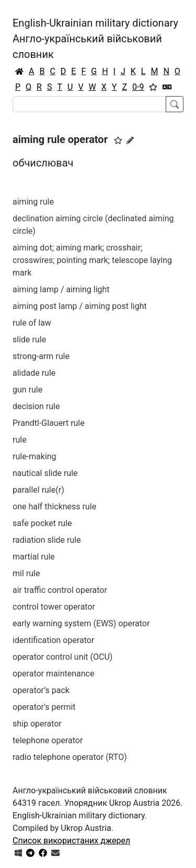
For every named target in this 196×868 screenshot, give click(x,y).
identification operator (53, 640)
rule (20, 440)
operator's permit (44, 707)
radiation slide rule (47, 540)
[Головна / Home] (19, 72)
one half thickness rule (54, 507)
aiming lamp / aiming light (61, 289)
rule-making (34, 456)
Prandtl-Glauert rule (49, 423)
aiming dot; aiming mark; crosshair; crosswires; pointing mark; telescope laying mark (92, 260)
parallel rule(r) (38, 490)
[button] (118, 140)
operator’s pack (41, 690)
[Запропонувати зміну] (130, 140)
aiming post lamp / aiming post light (80, 306)
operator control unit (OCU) (62, 657)
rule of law (32, 323)
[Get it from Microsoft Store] (18, 853)
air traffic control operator (60, 590)
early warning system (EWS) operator (81, 623)
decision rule (36, 406)
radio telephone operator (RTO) (70, 757)
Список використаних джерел (71, 841)
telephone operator (48, 740)
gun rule (27, 390)
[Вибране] (153, 87)
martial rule (34, 557)
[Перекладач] (167, 87)
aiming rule (33, 202)
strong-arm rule (41, 356)
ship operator (37, 724)
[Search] (89, 104)
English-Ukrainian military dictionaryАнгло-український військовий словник (95, 39)
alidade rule (34, 373)
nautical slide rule (45, 473)
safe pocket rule (42, 523)
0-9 (138, 87)
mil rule (26, 573)
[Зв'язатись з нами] (55, 853)
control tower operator (54, 607)
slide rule (29, 340)
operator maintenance (53, 674)
